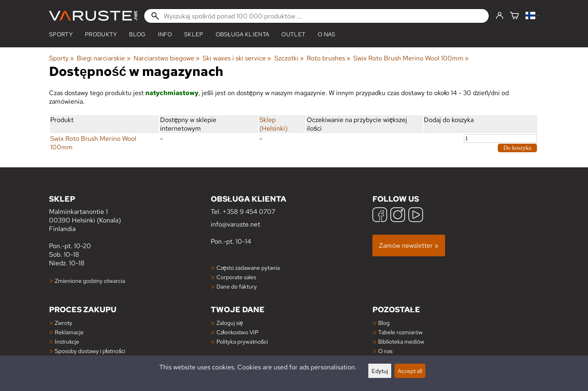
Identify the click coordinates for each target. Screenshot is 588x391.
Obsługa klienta (243, 34)
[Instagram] (398, 216)
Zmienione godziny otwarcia (90, 281)
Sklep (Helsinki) (273, 124)
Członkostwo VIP (237, 332)
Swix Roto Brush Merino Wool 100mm (411, 58)
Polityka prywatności (242, 341)
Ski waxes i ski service (237, 58)
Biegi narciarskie (104, 58)
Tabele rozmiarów (400, 332)
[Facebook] (380, 216)
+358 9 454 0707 (249, 212)
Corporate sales (236, 277)
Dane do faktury (237, 286)
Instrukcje (67, 341)
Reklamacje (69, 332)
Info (165, 34)
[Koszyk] (514, 16)
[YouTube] (416, 216)
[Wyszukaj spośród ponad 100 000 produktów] (316, 16)
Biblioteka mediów (401, 341)
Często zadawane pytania (248, 268)
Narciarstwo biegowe (167, 58)
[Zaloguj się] (500, 16)
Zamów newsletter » (409, 245)
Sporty (61, 34)
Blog (384, 323)
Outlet (293, 34)
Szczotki (289, 58)
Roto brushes (329, 58)
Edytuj (380, 371)
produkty (101, 34)
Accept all (410, 371)
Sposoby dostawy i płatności (90, 351)
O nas (327, 34)
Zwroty (63, 323)
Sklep (194, 34)
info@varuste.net (235, 224)
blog (137, 34)
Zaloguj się (230, 323)
